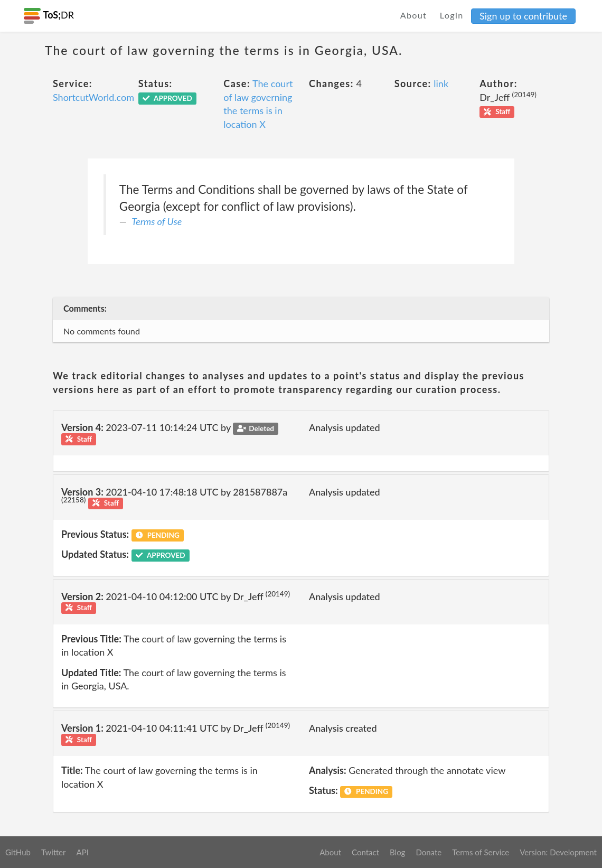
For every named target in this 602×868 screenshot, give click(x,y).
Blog (397, 852)
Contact (365, 852)
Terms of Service (481, 852)
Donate (429, 852)
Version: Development (558, 852)
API (82, 852)
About (414, 15)
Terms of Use (157, 221)
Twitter (54, 852)
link (441, 83)
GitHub (18, 852)
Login (452, 15)
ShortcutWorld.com (93, 97)
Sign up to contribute (523, 16)
